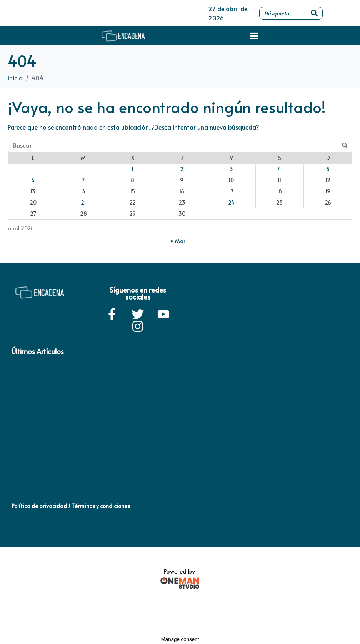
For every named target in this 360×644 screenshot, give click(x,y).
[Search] (314, 13)
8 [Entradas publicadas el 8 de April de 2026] (132, 180)
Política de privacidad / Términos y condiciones (71, 506)
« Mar (178, 241)
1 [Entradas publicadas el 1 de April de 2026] (132, 169)
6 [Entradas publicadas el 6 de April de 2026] (33, 180)
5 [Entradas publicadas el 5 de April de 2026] (328, 169)
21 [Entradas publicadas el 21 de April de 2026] (83, 202)
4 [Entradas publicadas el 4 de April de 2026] (279, 169)
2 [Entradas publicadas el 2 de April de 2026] (182, 169)
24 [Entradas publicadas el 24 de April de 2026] (231, 202)
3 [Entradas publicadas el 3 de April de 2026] (231, 169)
